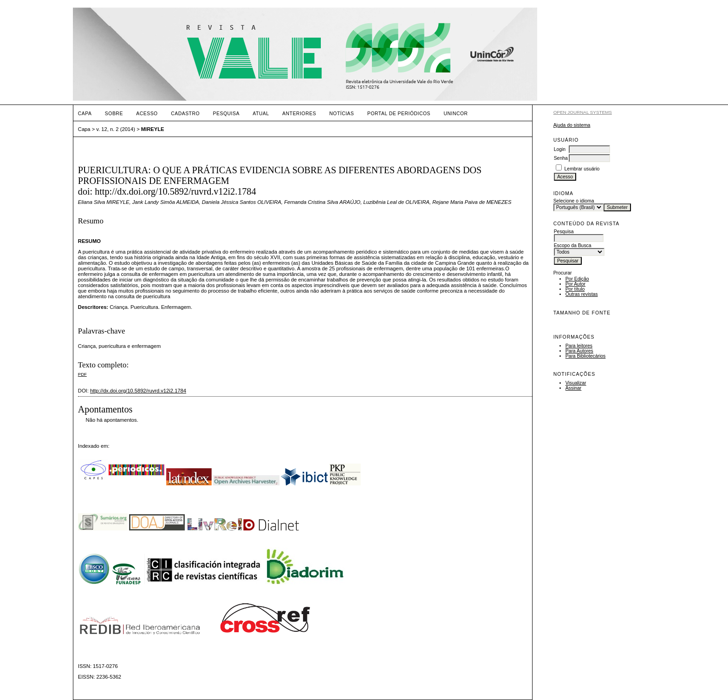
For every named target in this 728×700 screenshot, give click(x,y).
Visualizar (576, 383)
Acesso (147, 114)
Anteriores (299, 114)
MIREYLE (153, 129)
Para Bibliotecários (586, 356)
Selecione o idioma (574, 201)
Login (560, 149)
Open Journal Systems (583, 112)
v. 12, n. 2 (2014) (116, 129)
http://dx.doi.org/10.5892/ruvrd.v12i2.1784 (138, 391)
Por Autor (575, 284)
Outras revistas (582, 294)
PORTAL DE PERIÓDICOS (399, 114)
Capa (85, 114)
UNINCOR (456, 114)
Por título (575, 289)
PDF (82, 374)
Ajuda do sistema (572, 125)
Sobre (114, 114)
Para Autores (579, 351)
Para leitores (579, 346)
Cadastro (185, 114)
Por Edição (577, 279)
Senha (561, 158)
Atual (261, 114)
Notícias (341, 114)
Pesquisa (226, 114)
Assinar (574, 388)
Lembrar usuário (582, 169)
